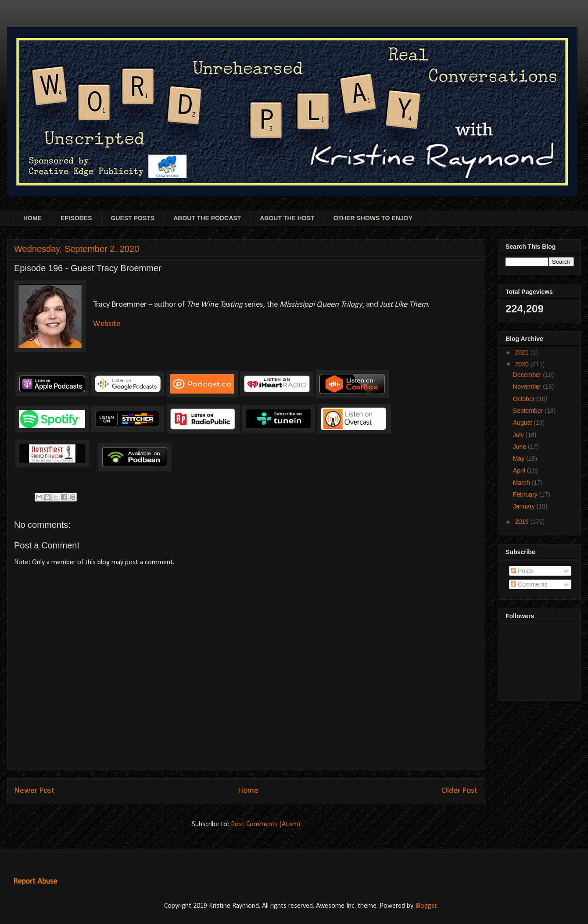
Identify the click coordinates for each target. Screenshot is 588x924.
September (529, 411)
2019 (523, 522)
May (520, 458)
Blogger (426, 906)
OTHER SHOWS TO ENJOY (373, 218)
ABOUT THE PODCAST (207, 218)
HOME (32, 218)
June (520, 447)
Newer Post (34, 791)
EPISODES (76, 218)
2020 (523, 364)
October (525, 399)
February (526, 494)
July (519, 435)
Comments (529, 584)
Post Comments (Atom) (265, 824)
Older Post (459, 791)
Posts (522, 571)
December (528, 375)
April (520, 470)
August (523, 423)
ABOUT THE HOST (287, 218)
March (522, 483)
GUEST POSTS (133, 218)
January (525, 506)
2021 (523, 352)
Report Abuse (35, 882)
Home (248, 791)
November (528, 387)
